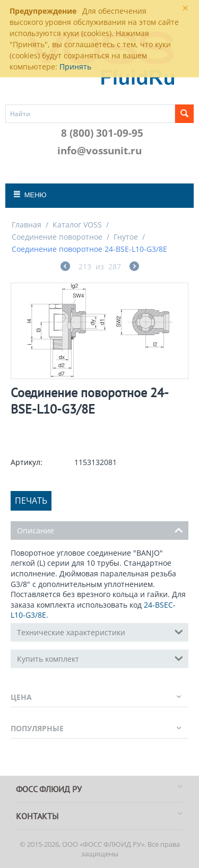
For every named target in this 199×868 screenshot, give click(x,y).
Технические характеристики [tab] (100, 632)
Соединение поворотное (57, 237)
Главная (27, 225)
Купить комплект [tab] (100, 658)
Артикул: (27, 462)
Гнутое (126, 237)
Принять (75, 67)
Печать (31, 501)
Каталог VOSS (77, 225)
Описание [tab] (100, 530)
